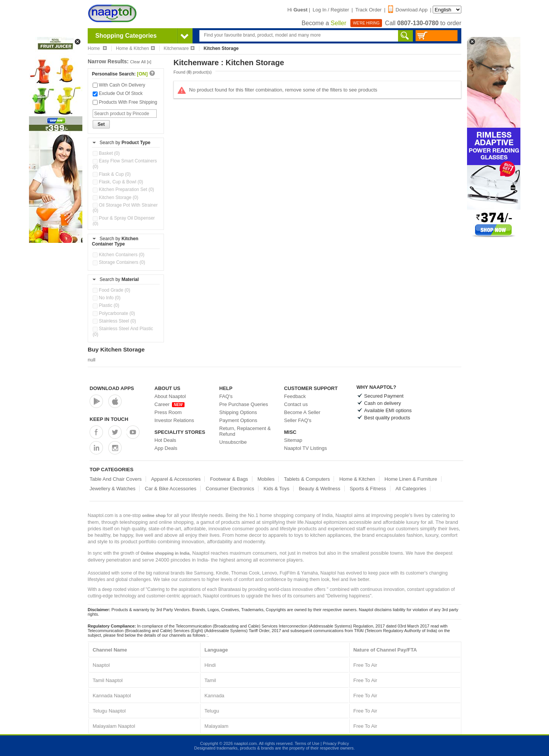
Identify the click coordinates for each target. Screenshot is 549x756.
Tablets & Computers (307, 479)
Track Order (368, 10)
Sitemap (293, 440)
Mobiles (266, 479)
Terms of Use (307, 743)
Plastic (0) (106, 305)
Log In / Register (331, 10)
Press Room (168, 412)
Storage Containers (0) (119, 262)
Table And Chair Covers (116, 479)
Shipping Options (238, 412)
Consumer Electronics (230, 489)
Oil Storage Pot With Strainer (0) (125, 208)
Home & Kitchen (135, 48)
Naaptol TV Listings (306, 448)
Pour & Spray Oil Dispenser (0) (124, 221)
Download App (408, 10)
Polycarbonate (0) (114, 313)
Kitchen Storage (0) (116, 197)
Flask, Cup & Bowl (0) (118, 182)
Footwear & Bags (229, 479)
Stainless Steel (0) (114, 321)
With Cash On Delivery (119, 85)
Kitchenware (179, 48)
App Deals (166, 448)
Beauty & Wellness (320, 489)
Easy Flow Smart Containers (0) (125, 164)
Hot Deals (165, 440)
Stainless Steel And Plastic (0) (123, 331)
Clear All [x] (141, 62)
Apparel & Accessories (176, 479)
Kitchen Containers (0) (119, 255)
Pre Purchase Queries (244, 404)
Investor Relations (174, 420)
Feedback (295, 396)
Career (169, 404)
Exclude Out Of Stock (118, 93)
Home (97, 48)
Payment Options (238, 420)
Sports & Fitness (368, 489)
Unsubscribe (233, 442)
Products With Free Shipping (125, 102)
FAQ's (226, 396)
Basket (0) (106, 153)
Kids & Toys (276, 489)
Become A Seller (302, 412)
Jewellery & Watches (112, 489)
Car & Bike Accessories (171, 489)
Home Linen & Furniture (411, 479)
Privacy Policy (336, 743)
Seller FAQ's (298, 420)
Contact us (296, 404)
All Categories (411, 489)
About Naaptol (170, 396)
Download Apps (112, 388)
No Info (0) (107, 298)
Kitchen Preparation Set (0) (123, 189)
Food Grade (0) (111, 290)
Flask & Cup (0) (112, 174)
